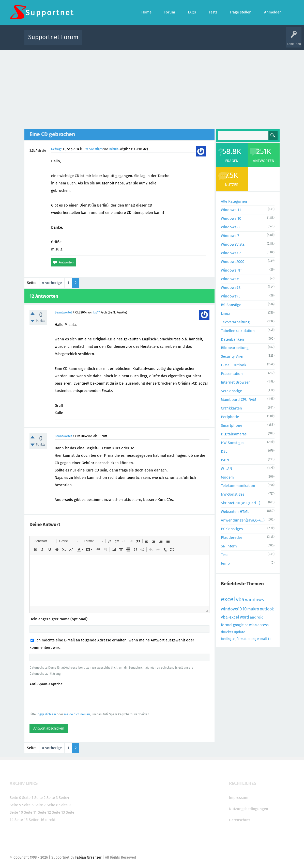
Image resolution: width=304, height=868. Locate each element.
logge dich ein (46, 714)
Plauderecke (232, 538)
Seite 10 (16, 812)
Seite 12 (44, 812)
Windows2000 (233, 262)
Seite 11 (30, 812)
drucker (227, 632)
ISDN (225, 460)
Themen (179, 41)
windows (255, 600)
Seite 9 (65, 805)
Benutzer (216, 41)
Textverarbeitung (235, 322)
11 (269, 639)
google (238, 625)
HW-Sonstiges (93, 149)
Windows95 (231, 296)
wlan (253, 625)
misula (114, 149)
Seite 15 (21, 820)
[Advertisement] (152, 88)
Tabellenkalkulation (238, 331)
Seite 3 (52, 798)
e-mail (262, 639)
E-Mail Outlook (234, 365)
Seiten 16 (36, 820)
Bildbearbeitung (235, 348)
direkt (50, 820)
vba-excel (230, 617)
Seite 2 (40, 798)
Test (224, 555)
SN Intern (229, 546)
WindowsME (231, 279)
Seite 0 (15, 798)
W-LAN (226, 469)
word (245, 617)
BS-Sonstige (231, 305)
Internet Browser (235, 382)
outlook (267, 609)
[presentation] (68, 699)
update (240, 632)
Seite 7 (40, 805)
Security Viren (233, 356)
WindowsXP (231, 253)
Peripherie (230, 417)
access (263, 625)
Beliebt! (138, 41)
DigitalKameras (234, 434)
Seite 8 (52, 805)
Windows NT (231, 270)
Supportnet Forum (53, 37)
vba (240, 599)
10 (245, 609)
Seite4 (64, 798)
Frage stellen (235, 41)
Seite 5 (15, 805)
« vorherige (52, 283)
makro (253, 609)
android (257, 617)
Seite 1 (28, 798)
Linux (225, 313)
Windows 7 (230, 236)
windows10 (231, 609)
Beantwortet (63, 312)
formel (227, 625)
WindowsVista (233, 244)
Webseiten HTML (235, 512)
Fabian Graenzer (88, 857)
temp (225, 563)
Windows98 (231, 288)
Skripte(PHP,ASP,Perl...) (241, 503)
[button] (44, 541)
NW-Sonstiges (233, 494)
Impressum (239, 798)
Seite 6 (28, 805)
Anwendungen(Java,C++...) (243, 520)
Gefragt (56, 149)
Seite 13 (58, 812)
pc (246, 625)
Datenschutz (240, 820)
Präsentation (232, 374)
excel (228, 599)
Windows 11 (231, 210)
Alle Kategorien (234, 201)
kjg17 (96, 312)
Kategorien (197, 41)
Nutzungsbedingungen (249, 809)
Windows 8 (230, 227)
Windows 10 (231, 218)
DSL (224, 451)
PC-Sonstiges (232, 529)
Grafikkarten (231, 408)
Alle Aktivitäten (97, 41)
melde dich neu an (77, 714)
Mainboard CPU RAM (239, 400)
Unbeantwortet (158, 41)
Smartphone (232, 425)
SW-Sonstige (231, 391)
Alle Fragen (120, 41)
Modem (227, 477)
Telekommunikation (238, 486)
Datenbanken (232, 339)
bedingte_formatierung (239, 639)
